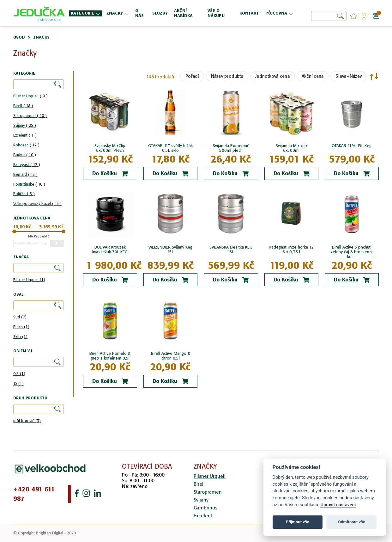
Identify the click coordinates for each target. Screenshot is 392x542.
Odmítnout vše (352, 522)
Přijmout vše (298, 522)
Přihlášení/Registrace (364, 16)
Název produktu (227, 76)
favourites (354, 16)
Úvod (19, 37)
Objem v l (23, 351)
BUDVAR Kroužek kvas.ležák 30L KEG (110, 249)
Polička (24, 194)
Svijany (25, 125)
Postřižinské (29, 184)
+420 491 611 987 (34, 494)
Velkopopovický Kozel (37, 203)
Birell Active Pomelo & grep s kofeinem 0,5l (110, 356)
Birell (23, 106)
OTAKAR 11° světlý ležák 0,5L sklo (170, 148)
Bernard (25, 174)
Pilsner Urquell (30, 96)
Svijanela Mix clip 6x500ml (291, 148)
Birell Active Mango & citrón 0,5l (171, 356)
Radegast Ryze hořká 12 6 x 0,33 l (291, 249)
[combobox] (329, 16)
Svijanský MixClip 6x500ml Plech (110, 148)
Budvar (25, 155)
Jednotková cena (272, 76)
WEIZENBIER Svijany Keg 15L (170, 249)
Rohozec (26, 145)
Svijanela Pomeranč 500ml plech (231, 148)
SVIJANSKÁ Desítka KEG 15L (231, 249)
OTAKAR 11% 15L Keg (352, 146)
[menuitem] (85, 13)
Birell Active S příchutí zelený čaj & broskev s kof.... (352, 252)
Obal (18, 295)
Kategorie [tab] (24, 74)
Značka (21, 257)
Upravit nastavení (338, 505)
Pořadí (192, 76)
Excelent (25, 135)
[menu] (182, 13)
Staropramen (30, 116)
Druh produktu (30, 398)
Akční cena (313, 76)
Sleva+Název (349, 76)
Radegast (27, 165)
